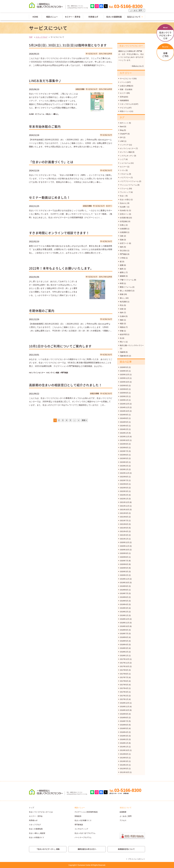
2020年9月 (124, 553)
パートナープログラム (83, 837)
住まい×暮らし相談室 (37, 833)
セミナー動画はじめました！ (50, 197)
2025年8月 (124, 389)
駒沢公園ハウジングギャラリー (132, 345)
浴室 (122, 309)
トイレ (123, 170)
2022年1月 (124, 499)
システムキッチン (127, 156)
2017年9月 (124, 670)
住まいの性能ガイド (37, 837)
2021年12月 (125, 502)
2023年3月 (124, 462)
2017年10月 (125, 666)
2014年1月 (124, 747)
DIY (121, 137)
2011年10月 (125, 772)
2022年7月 (124, 480)
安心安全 (123, 251)
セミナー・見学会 (73, 17)
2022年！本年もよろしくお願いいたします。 (61, 268)
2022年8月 (124, 477)
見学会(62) (124, 97)
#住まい (49, 114)
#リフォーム (40, 114)
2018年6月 (124, 637)
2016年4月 (124, 732)
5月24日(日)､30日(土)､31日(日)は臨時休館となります (68, 45)
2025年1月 (124, 400)
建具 (122, 269)
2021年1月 (124, 539)
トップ (32, 808)
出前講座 (123, 232)
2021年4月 (124, 531)
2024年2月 (124, 429)
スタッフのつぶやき (105, 54)
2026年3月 (124, 371)
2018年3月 (124, 648)
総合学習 (123, 334)
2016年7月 (124, 721)
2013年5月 (124, 758)
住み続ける (124, 210)
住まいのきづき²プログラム (85, 833)
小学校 (123, 258)
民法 (122, 305)
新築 (122, 294)
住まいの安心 (125, 200)
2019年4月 (124, 604)
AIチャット (124, 123)
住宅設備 (123, 221)
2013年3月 (124, 761)
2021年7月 (124, 521)
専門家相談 (79, 825)
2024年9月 (124, 415)
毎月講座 (123, 302)
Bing (122, 130)
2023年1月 (124, 469)
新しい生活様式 (126, 291)
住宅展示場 (124, 218)
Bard (122, 127)
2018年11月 (125, 623)
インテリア (124, 145)
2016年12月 (125, 703)
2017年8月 (124, 674)
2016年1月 (124, 743)
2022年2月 (124, 495)
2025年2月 (124, 396)
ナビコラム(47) (126, 108)
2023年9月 (124, 444)
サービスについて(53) (128, 79)
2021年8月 (124, 517)
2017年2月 (124, 696)
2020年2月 (124, 575)
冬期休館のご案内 (42, 311)
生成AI (122, 316)
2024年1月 (124, 433)
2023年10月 (125, 440)
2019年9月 (124, 586)
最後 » (84, 420)
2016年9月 (124, 714)
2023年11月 (125, 437)
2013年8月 (124, 754)
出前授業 (123, 229)
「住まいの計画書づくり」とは (51, 162)
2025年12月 (125, 375)
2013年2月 (124, 765)
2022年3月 (124, 491)
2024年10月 (125, 411)
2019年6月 (124, 597)
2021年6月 (124, 524)
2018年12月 (125, 619)
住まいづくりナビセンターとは (41, 812)
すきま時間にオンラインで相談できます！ (59, 233)
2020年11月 (125, 546)
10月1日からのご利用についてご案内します (60, 346)
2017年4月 (124, 688)
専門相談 (123, 254)
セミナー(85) (125, 93)
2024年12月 (125, 404)
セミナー (109, 206)
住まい (123, 196)
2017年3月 (124, 692)
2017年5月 (124, 685)
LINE (122, 141)
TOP (31, 37)
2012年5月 (124, 769)
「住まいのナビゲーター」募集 (48, 849)
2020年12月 (125, 542)
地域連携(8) (124, 100)
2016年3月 (124, 736)
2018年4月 (124, 645)
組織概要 (123, 812)
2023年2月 (124, 466)
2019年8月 (124, 590)
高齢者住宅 (124, 356)
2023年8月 (124, 448)
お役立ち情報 (80, 89)
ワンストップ (125, 192)
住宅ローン (124, 214)
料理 (122, 283)
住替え (123, 225)
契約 (122, 247)
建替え (123, 272)
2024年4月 (124, 426)
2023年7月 (124, 451)
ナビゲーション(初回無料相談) (86, 812)
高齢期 (123, 352)
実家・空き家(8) (126, 89)
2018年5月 (124, 641)
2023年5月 (124, 458)
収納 (122, 240)
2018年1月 (124, 656)
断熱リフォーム (126, 287)
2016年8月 (124, 718)
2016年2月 (124, 739)
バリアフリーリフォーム (129, 181)
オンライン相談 (126, 152)
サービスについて (92, 54)
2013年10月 (125, 750)
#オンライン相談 (53, 373)
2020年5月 (124, 568)
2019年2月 (124, 612)
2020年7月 (124, 561)
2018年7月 (124, 634)
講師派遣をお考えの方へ (87, 849)
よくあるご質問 (136, 10)
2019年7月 (124, 593)
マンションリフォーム (128, 185)
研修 (122, 331)
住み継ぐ (123, 207)
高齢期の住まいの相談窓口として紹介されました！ (65, 385)
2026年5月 (124, 367)
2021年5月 (124, 528)
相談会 (123, 327)
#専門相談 (64, 373)
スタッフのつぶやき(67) (129, 104)
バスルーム (124, 174)
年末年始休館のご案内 (45, 126)
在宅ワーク (124, 243)
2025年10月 (125, 382)
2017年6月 (124, 681)
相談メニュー (52, 17)
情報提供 (78, 816)
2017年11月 (125, 663)
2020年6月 (124, 564)
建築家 (123, 276)
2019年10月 (125, 583)
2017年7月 (124, 677)
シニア (123, 159)
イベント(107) (125, 82)
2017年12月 (125, 659)
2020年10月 (125, 550)
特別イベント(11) (127, 111)
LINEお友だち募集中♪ (45, 81)
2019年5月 (124, 601)
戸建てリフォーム (127, 280)
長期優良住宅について (126, 849)
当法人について (134, 17)
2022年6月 (124, 484)
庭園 (122, 265)
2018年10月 (125, 626)
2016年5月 (124, 728)
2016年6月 (124, 725)
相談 (122, 324)
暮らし (123, 298)
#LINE (31, 114)
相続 (122, 320)
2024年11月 (125, 407)
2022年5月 (124, 488)
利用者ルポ (93, 17)
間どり (123, 342)
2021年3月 (124, 535)
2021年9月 (124, 513)
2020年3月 (124, 572)
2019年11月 (125, 579)
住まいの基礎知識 (114, 17)
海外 (122, 313)
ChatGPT (123, 134)
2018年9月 (124, 630)
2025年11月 (125, 378)
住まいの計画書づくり (83, 820)
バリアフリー (125, 178)
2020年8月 (124, 557)
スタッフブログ (42, 37)
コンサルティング (81, 829)
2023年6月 (124, 455)
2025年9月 (124, 386)
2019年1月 (124, 615)
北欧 (122, 236)
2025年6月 (124, 393)
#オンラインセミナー (37, 373)
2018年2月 (124, 652)
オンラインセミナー (128, 148)
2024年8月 (124, 418)
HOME (35, 17)
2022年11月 (125, 473)
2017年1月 (124, 699)
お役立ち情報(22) (127, 86)
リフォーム (124, 189)
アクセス (123, 820)
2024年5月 (124, 422)
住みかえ (123, 203)
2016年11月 (125, 707)
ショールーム (125, 163)
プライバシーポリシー (137, 859)
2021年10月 (125, 510)
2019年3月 (124, 608)
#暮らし (56, 114)
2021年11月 (125, 506)
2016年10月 (125, 710)
